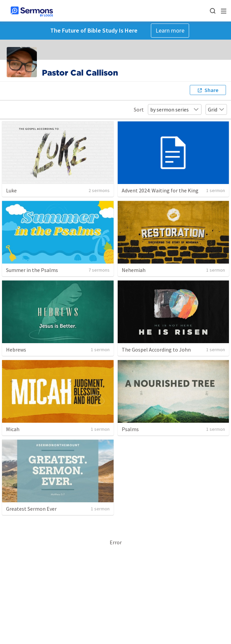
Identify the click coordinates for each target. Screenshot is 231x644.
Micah (13, 429)
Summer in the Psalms (32, 270)
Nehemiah (134, 270)
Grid (216, 109)
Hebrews (16, 350)
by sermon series (175, 109)
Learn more (170, 30)
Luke (11, 190)
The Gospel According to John (156, 350)
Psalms (130, 429)
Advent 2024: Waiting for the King (160, 190)
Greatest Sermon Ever (31, 509)
